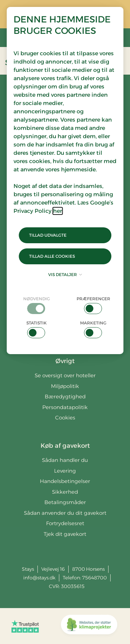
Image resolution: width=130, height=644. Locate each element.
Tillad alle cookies (52, 256)
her (58, 211)
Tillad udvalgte (48, 235)
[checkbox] (37, 305)
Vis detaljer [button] (65, 274)
